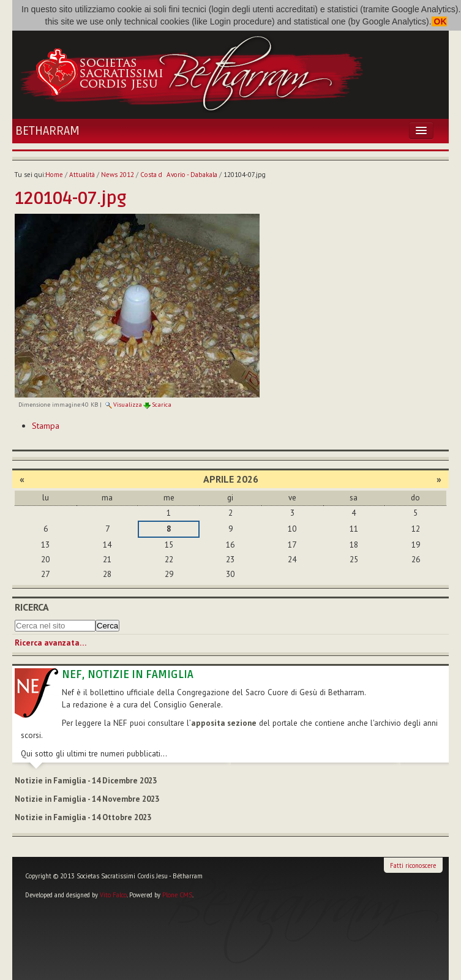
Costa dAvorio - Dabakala (179, 175)
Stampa (46, 426)
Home (54, 175)
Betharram (47, 131)
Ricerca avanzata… (51, 643)
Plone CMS (177, 895)
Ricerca (32, 607)
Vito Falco (113, 895)
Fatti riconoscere (413, 865)
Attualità (82, 175)
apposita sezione (224, 723)
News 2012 (118, 175)
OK (439, 21)
